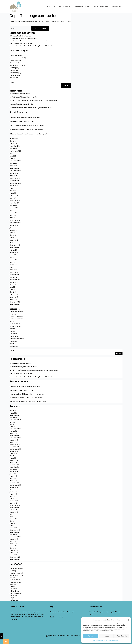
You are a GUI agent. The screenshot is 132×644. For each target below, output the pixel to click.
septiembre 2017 (15, 171)
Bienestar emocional (16, 55)
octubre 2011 (14, 250)
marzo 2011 (14, 265)
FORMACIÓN (116, 7)
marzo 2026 (14, 144)
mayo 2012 (13, 233)
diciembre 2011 (15, 245)
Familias (12, 78)
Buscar (12, 82)
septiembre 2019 (15, 161)
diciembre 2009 (15, 302)
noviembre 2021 (15, 146)
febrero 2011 (14, 267)
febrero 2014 (14, 196)
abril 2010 (13, 292)
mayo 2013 (13, 213)
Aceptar (91, 636)
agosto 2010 (14, 282)
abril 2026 (13, 141)
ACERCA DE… (52, 7)
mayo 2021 (13, 158)
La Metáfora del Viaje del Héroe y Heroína (23, 38)
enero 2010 (13, 299)
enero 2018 (13, 166)
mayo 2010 (13, 290)
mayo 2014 (13, 188)
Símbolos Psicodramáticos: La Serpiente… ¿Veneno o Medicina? (31, 46)
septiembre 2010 (15, 280)
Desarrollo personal (16, 58)
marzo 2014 (14, 193)
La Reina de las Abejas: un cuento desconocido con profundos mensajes (34, 41)
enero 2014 (13, 198)
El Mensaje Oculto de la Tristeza (20, 36)
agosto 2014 (14, 186)
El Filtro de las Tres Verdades (34, 130)
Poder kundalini (15, 126)
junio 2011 (13, 257)
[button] (128, 620)
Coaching (13, 68)
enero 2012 (13, 243)
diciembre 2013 (15, 201)
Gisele (12, 121)
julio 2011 (13, 255)
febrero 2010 (14, 297)
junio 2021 (13, 156)
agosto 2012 (14, 225)
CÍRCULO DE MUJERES (101, 7)
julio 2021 (13, 153)
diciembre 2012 (15, 220)
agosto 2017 (14, 173)
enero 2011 (13, 270)
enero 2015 (13, 176)
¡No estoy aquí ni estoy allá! (30, 117)
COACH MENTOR (65, 7)
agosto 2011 (14, 252)
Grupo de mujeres (16, 324)
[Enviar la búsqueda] (35, 28)
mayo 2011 (13, 260)
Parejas (12, 70)
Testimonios (14, 73)
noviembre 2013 (15, 203)
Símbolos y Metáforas (17, 339)
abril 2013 (13, 215)
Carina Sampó (14, 117)
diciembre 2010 (15, 272)
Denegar (106, 636)
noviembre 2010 (15, 275)
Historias (13, 63)
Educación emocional (17, 65)
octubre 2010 (14, 277)
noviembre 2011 (15, 248)
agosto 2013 (14, 208)
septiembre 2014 (15, 183)
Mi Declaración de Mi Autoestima (33, 126)
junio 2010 (13, 287)
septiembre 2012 (15, 223)
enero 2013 (13, 218)
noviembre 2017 (15, 168)
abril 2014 (13, 191)
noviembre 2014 (15, 181)
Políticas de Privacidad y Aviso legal (62, 612)
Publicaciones (14, 75)
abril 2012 (13, 235)
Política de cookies (57, 617)
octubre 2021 (14, 149)
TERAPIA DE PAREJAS (82, 7)
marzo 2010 (14, 295)
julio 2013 (13, 210)
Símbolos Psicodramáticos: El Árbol (22, 43)
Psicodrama (14, 60)
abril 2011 (13, 262)
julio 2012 (13, 228)
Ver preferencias (122, 636)
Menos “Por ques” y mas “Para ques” (34, 134)
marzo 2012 (14, 238)
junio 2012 (13, 230)
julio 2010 (13, 285)
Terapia (12, 344)
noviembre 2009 (15, 304)
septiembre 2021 (15, 151)
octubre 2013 (14, 205)
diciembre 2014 (15, 178)
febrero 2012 (14, 240)
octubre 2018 (14, 163)
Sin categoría (14, 341)
